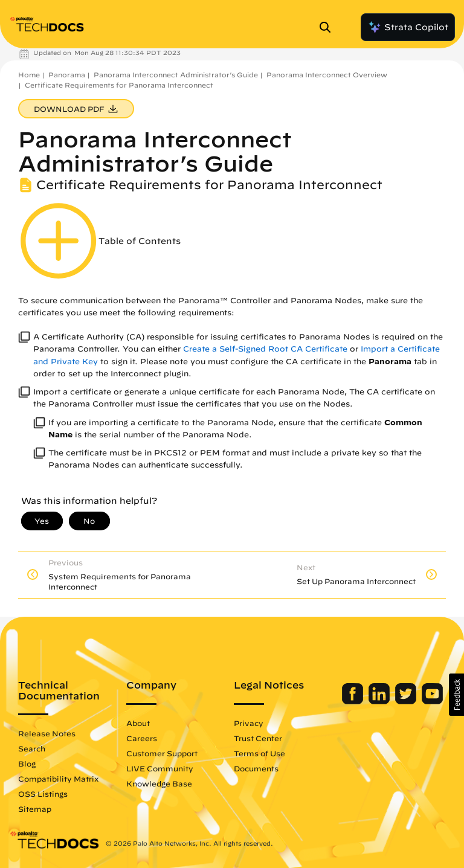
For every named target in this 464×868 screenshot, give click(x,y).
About (138, 723)
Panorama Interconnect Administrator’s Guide (176, 75)
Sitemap (35, 809)
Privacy (249, 723)
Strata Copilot (408, 27)
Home (29, 75)
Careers (142, 738)
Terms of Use (259, 753)
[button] (456, 695)
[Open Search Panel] (329, 27)
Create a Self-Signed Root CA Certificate (265, 349)
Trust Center (258, 738)
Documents (256, 768)
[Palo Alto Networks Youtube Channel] (432, 701)
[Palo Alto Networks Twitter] (407, 701)
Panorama (67, 75)
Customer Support (162, 753)
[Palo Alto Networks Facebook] (354, 701)
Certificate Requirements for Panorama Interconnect (119, 85)
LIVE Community (160, 768)
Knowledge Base (159, 783)
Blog (27, 764)
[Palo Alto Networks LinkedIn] (380, 701)
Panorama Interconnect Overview (327, 75)
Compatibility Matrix (58, 779)
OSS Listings (43, 794)
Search (32, 748)
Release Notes (47, 733)
